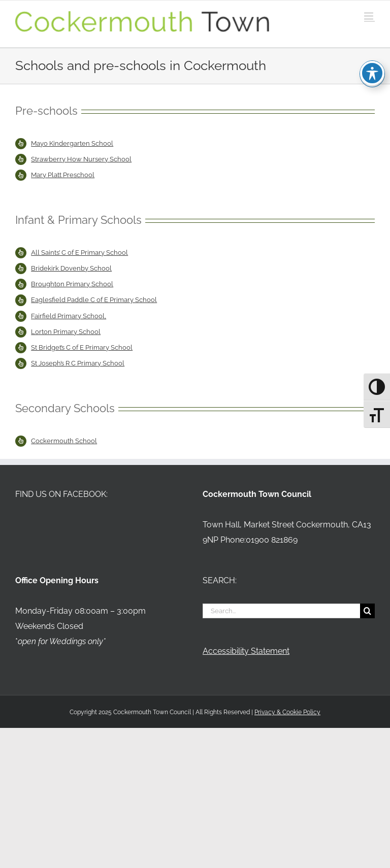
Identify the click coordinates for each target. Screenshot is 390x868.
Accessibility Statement (246, 651)
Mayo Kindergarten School (72, 143)
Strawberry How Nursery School (81, 159)
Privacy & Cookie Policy (287, 712)
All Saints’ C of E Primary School (79, 253)
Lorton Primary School (66, 332)
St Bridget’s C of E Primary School (82, 347)
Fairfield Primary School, (69, 316)
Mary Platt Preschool (63, 175)
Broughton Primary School (72, 284)
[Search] (367, 611)
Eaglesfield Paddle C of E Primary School (94, 300)
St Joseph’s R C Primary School (78, 363)
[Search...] (281, 611)
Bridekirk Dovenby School (71, 268)
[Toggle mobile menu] (369, 16)
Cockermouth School (64, 441)
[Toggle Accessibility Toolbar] (372, 53)
